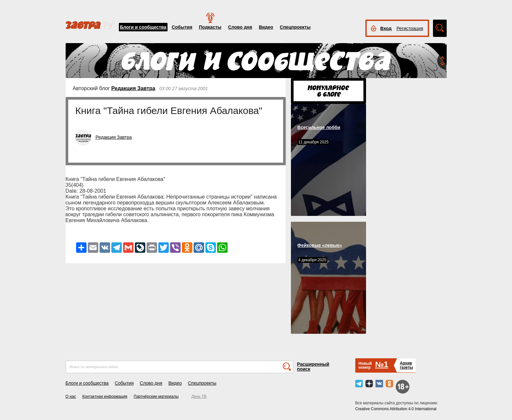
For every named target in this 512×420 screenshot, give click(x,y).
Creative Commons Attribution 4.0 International (396, 409)
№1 (382, 364)
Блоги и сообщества (143, 27)
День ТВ (199, 396)
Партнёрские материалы (156, 396)
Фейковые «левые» (320, 245)
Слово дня (240, 27)
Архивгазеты (406, 365)
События (182, 27)
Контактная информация (105, 396)
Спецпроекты (295, 27)
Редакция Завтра (133, 88)
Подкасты (210, 27)
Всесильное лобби (319, 127)
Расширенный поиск (313, 367)
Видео (266, 27)
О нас (71, 396)
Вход (386, 28)
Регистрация (410, 28)
